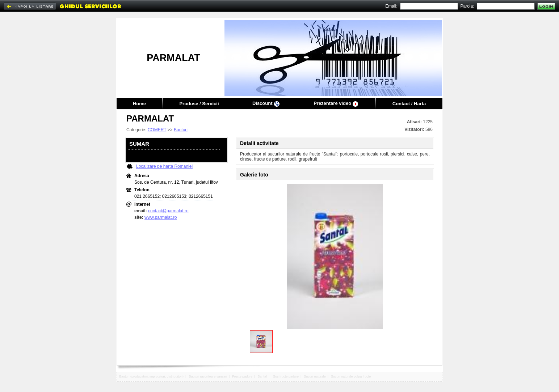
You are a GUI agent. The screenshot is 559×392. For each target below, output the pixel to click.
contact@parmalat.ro (168, 211)
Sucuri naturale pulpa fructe (351, 376)
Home (139, 104)
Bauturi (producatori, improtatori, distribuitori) (151, 376)
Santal (263, 376)
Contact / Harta (409, 104)
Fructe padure (242, 376)
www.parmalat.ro (161, 217)
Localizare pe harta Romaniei (164, 166)
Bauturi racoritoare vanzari (208, 376)
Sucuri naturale (315, 376)
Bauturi (181, 130)
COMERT (157, 130)
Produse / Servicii (199, 104)
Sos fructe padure (286, 376)
